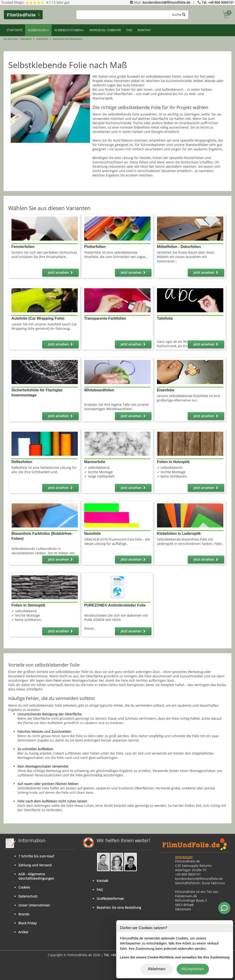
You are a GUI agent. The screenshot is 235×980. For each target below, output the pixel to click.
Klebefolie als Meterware (68, 39)
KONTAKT (144, 30)
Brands (24, 914)
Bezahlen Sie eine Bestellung (119, 907)
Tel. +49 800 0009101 (218, 2)
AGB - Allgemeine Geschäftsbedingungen (36, 876)
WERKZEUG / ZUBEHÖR (105, 30)
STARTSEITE (14, 30)
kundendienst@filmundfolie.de (166, 2)
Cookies (24, 887)
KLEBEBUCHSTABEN (69, 30)
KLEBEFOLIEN (38, 30)
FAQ (129, 30)
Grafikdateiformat (110, 899)
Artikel (23, 932)
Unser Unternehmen (34, 905)
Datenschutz (28, 896)
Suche (179, 15)
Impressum (184, 857)
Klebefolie (42, 39)
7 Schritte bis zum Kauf (36, 856)
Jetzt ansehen (60, 273)
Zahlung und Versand (35, 865)
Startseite (26, 39)
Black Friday (28, 923)
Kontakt (102, 881)
